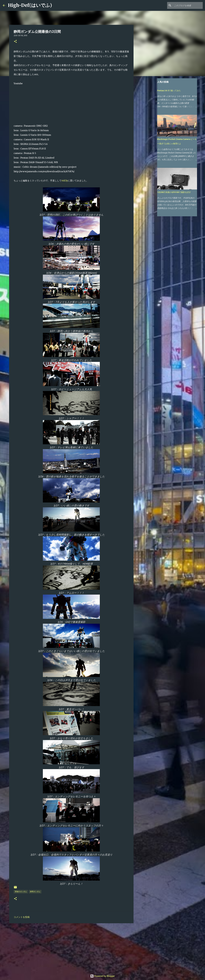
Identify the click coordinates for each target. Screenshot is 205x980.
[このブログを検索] (188, 5)
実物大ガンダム (21, 892)
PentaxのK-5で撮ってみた (169, 91)
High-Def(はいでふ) (30, 5)
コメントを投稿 (22, 917)
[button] (15, 42)
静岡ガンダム (35, 892)
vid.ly (65, 181)
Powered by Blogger (102, 976)
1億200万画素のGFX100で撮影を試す (174, 192)
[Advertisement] (71, 947)
